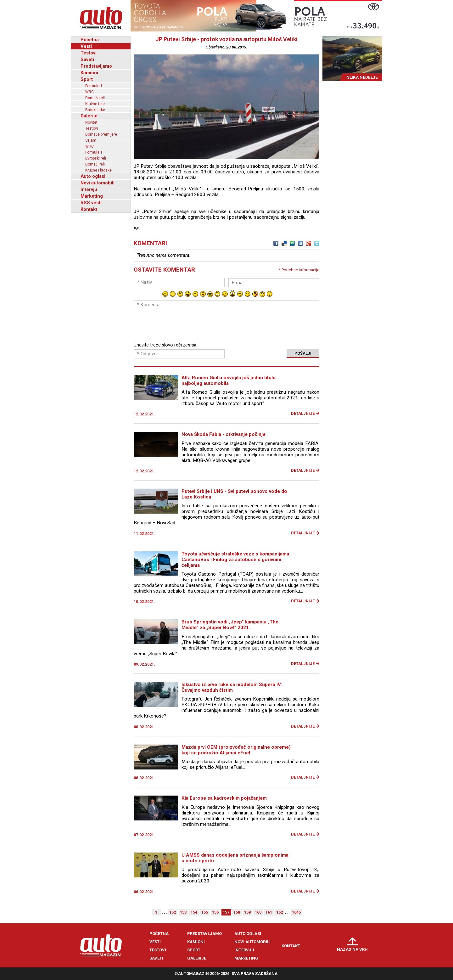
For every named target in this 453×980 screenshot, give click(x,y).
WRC (89, 92)
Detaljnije (303, 413)
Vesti (86, 46)
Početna (90, 40)
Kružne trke (95, 104)
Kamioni (89, 73)
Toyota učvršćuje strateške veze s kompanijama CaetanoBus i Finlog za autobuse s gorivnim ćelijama (235, 560)
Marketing (92, 196)
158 (237, 912)
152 (173, 912)
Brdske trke (95, 110)
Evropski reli (96, 158)
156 (215, 912)
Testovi (89, 53)
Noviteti (92, 122)
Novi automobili (98, 183)
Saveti (87, 59)
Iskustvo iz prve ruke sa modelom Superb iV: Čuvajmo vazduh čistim (232, 687)
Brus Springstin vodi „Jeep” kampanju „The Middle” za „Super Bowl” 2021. (230, 625)
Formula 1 (94, 86)
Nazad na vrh (352, 949)
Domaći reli (95, 98)
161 (269, 912)
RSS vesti (91, 203)
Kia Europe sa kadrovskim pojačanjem (224, 798)
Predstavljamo (96, 66)
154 (194, 912)
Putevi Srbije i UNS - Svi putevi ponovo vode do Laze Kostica (234, 494)
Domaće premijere (101, 134)
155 (205, 912)
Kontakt (89, 209)
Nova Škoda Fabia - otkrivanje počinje (224, 434)
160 (258, 912)
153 (183, 912)
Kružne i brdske (98, 170)
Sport (87, 79)
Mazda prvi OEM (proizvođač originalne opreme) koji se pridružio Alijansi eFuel (236, 750)
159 (247, 912)
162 (280, 912)
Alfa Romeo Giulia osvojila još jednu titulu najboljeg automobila (229, 380)
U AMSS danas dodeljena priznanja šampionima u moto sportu (235, 858)
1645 (296, 912)
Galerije (89, 116)
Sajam (91, 140)
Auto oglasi (93, 176)
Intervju (89, 189)
